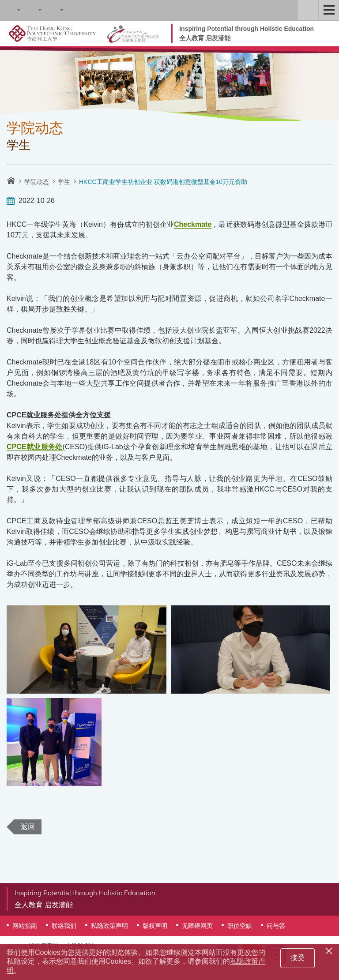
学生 (64, 182)
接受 (298, 958)
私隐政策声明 (109, 926)
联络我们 (64, 926)
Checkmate (193, 224)
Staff (308, 10)
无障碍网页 (197, 926)
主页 (11, 180)
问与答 (276, 926)
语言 (53, 10)
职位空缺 (240, 926)
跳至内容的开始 (0, 0)
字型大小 (31, 10)
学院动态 (37, 182)
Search (10, 10)
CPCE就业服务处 (35, 447)
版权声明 (155, 926)
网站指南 (25, 926)
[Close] (330, 950)
